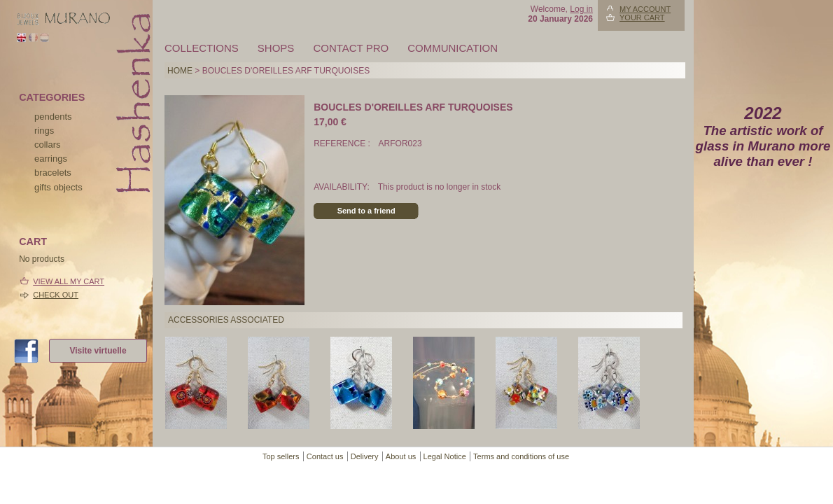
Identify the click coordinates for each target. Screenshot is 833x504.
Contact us (325, 456)
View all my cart (69, 281)
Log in (581, 9)
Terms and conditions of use (521, 456)
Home (180, 71)
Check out (56, 295)
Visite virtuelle (98, 351)
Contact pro (351, 48)
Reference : (343, 143)
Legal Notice (445, 456)
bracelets (53, 173)
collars (48, 145)
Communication (453, 48)
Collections (202, 48)
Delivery (365, 456)
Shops (276, 48)
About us (401, 456)
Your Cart (642, 17)
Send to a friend (366, 211)
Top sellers (281, 456)
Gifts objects (58, 187)
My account (645, 9)
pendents (53, 117)
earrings (51, 159)
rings (44, 131)
